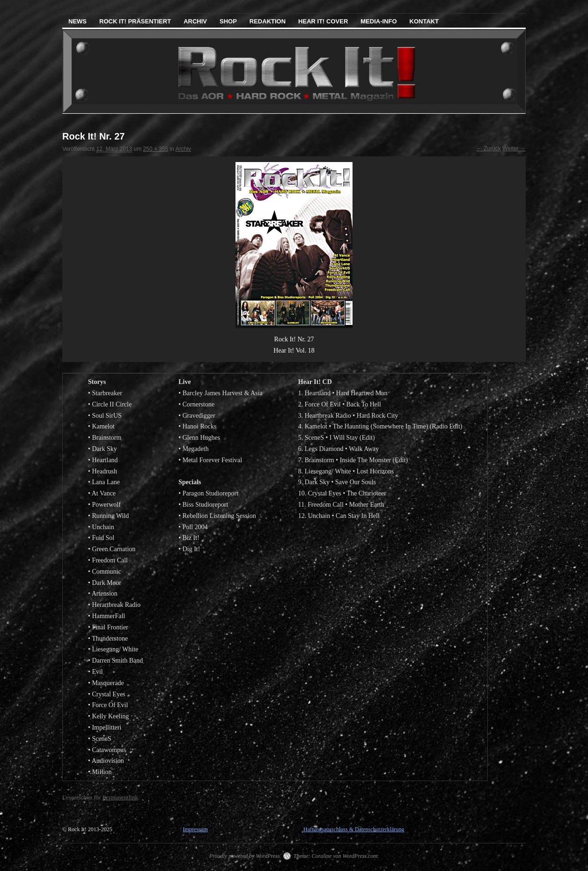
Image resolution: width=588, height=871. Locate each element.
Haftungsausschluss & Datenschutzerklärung (354, 829)
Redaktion (268, 21)
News (77, 21)
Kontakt (424, 21)
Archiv (195, 21)
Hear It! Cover (323, 21)
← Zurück (489, 148)
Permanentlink (120, 797)
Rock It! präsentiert (135, 21)
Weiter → (514, 148)
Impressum (195, 829)
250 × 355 (156, 149)
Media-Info (379, 21)
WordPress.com (360, 856)
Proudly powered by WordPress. (245, 856)
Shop (228, 21)
